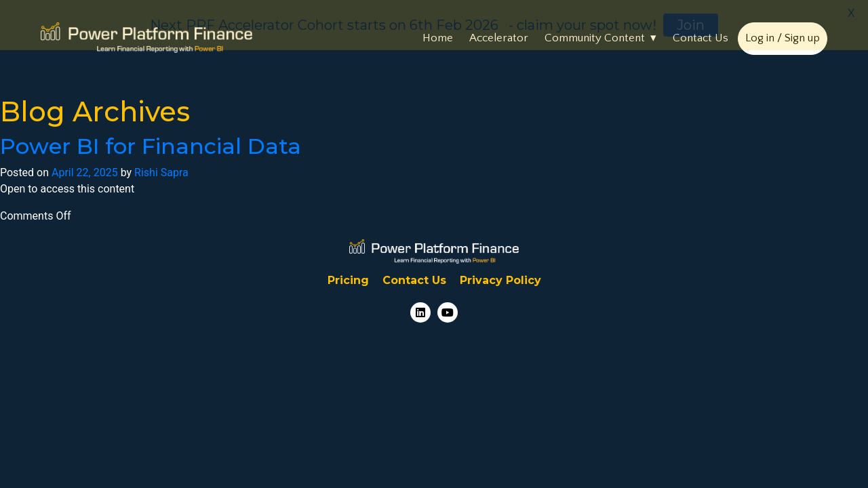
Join (691, 25)
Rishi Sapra (161, 170)
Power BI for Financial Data (151, 144)
